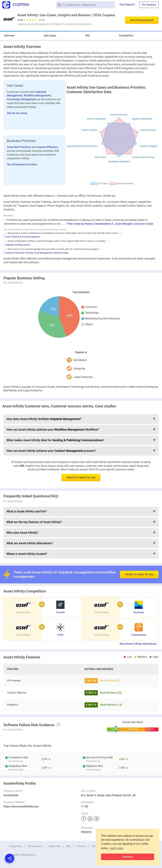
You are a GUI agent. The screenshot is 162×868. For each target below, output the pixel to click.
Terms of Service (35, 846)
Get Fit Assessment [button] (142, 20)
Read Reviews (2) (110, 681)
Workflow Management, (38, 96)
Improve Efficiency (47, 147)
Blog (69, 846)
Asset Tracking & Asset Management (23, 237)
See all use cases (17, 113)
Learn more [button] (116, 848)
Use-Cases (50, 36)
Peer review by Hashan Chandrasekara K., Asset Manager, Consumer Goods (110, 224)
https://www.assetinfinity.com (21, 806)
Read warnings (93, 761)
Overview (9, 36)
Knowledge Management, (22, 99)
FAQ (87, 36)
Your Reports (127, 5)
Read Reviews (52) (111, 693)
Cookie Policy (55, 846)
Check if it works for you (81, 477)
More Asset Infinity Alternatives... (139, 644)
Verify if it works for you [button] (139, 566)
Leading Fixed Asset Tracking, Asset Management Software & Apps (37, 253)
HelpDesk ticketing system (18, 245)
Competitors (126, 36)
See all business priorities (22, 164)
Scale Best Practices (19, 147)
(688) (42, 20)
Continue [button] (128, 857)
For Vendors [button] (149, 5)
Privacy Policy (16, 846)
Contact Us (81, 846)
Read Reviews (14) (111, 705)
